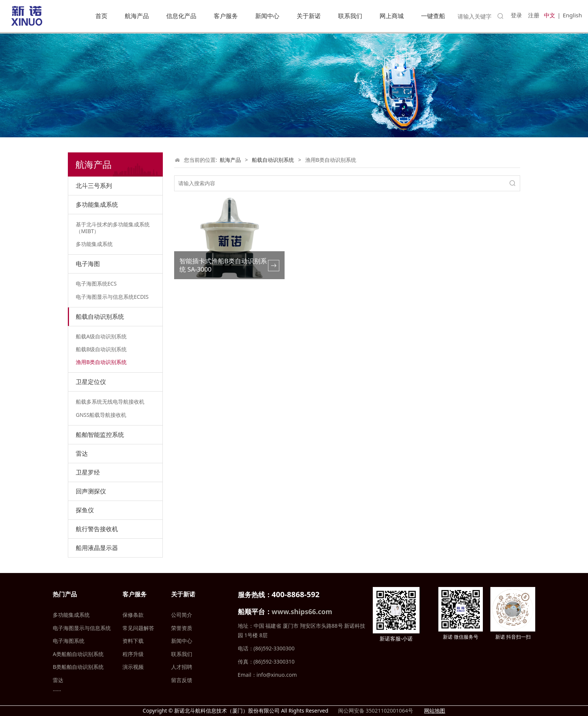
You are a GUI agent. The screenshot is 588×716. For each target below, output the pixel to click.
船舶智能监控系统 (100, 435)
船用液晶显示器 (97, 548)
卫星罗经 (88, 472)
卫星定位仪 (91, 382)
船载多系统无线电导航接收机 (110, 402)
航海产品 (137, 16)
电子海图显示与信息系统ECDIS (112, 297)
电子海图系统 (69, 641)
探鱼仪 (85, 510)
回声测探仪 (91, 491)
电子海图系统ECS (96, 283)
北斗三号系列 (94, 186)
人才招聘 (182, 667)
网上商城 (392, 16)
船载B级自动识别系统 (101, 349)
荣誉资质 (182, 628)
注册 (534, 15)
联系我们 (350, 16)
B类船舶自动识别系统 (78, 667)
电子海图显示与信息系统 (82, 628)
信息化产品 (181, 16)
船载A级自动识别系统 (101, 336)
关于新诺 (309, 16)
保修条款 (133, 615)
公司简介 (182, 615)
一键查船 (433, 16)
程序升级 (133, 654)
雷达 (82, 453)
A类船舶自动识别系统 (78, 654)
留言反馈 (182, 680)
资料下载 (133, 641)
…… (57, 689)
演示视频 (133, 667)
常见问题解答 (138, 628)
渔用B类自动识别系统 (101, 362)
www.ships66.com (302, 612)
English (572, 15)
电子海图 (88, 264)
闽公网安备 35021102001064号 (375, 711)
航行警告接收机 (97, 529)
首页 (101, 16)
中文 (550, 15)
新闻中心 (267, 16)
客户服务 (226, 16)
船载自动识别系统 (100, 317)
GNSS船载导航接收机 (101, 415)
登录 (516, 15)
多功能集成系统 (97, 204)
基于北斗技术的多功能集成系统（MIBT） (113, 228)
